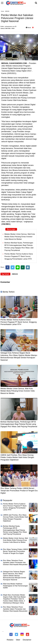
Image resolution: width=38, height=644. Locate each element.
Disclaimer (27, 640)
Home (2, 11)
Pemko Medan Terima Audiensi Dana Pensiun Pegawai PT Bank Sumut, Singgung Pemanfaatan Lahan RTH (19, 256)
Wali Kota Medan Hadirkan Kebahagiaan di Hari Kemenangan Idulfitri (15, 586)
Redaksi (10, 640)
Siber (18, 640)
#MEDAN (15, 274)
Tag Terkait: (5, 274)
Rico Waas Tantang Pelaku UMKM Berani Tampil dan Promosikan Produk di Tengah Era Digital (19, 491)
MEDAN (7, 11)
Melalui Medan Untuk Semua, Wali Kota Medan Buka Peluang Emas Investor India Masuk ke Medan (20, 237)
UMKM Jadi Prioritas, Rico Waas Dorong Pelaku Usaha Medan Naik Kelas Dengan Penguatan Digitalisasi (17, 457)
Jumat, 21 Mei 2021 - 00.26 (7, 28)
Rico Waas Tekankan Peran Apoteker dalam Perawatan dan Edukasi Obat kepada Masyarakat (15, 562)
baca (28, 27)
